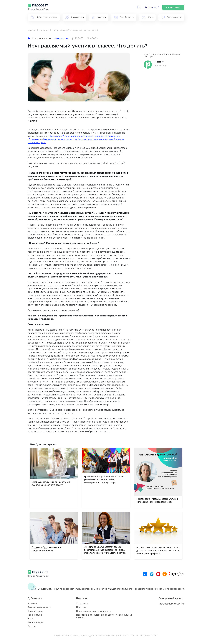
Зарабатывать (35, 611)
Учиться (32, 603)
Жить (31, 619)
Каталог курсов (173, 7)
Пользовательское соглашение (94, 611)
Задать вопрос (36, 622)
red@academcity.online (172, 604)
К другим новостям (39, 38)
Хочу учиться (151, 7)
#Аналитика (62, 38)
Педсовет (159, 62)
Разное (32, 626)
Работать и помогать (39, 607)
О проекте (82, 603)
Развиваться (35, 615)
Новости (81, 607)
